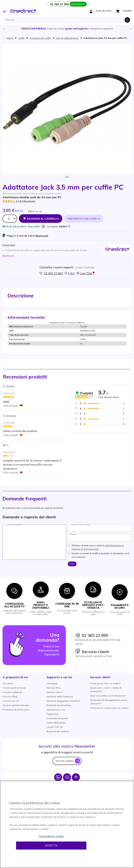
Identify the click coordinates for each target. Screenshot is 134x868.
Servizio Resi (53, 688)
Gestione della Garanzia (60, 697)
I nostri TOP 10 (54, 727)
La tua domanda (13, 525)
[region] (67, 824)
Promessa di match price (16, 710)
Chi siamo (8, 683)
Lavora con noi (11, 701)
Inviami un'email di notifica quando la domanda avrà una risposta (100, 555)
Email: (73, 534)
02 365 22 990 (92, 635)
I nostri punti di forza (14, 688)
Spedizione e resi (56, 710)
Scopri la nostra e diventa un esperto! (67, 29)
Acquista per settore (58, 731)
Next (130, 29)
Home (10, 38)
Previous (4, 29)
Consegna (52, 683)
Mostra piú (42, 236)
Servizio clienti (92, 652)
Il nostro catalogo (12, 692)
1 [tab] (67, 177)
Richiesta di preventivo (59, 705)
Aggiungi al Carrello (43, 219)
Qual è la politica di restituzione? (108, 696)
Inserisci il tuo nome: (80, 525)
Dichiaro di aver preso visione (98, 547)
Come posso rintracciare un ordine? (109, 708)
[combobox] (68, 20)
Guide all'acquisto (56, 723)
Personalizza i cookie (51, 836)
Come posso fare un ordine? (105, 683)
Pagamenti (52, 714)
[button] (15, 677)
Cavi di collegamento (67, 38)
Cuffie (21, 38)
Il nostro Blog (10, 697)
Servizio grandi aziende (16, 705)
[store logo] (23, 12)
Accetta (51, 845)
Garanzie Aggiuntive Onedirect (63, 701)
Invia (72, 564)
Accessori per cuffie (40, 38)
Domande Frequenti (57, 718)
